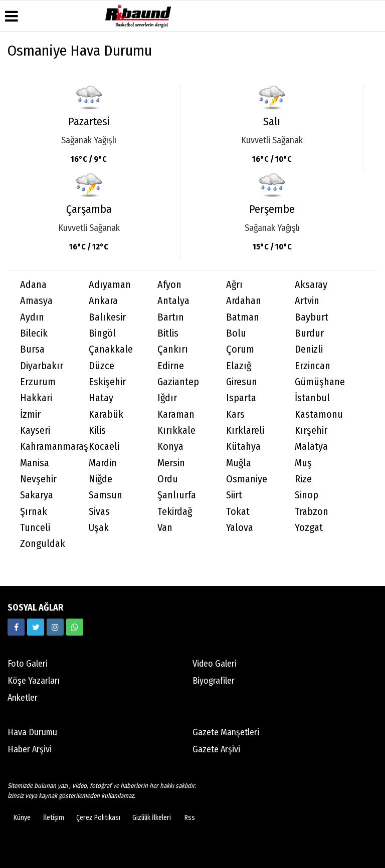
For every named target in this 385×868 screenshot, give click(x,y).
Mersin (171, 463)
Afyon (169, 285)
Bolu (236, 333)
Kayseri (35, 430)
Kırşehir (311, 430)
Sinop (307, 495)
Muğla (239, 463)
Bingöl (102, 333)
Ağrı (234, 285)
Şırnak (34, 512)
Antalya (173, 301)
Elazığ (239, 366)
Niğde (101, 479)
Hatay (101, 398)
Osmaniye (247, 479)
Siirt (234, 495)
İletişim (54, 818)
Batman (243, 317)
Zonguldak (43, 544)
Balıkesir (107, 317)
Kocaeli (104, 447)
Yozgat (309, 528)
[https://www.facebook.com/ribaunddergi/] (16, 627)
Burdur (309, 333)
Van (165, 528)
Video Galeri (215, 664)
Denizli (309, 349)
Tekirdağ (175, 512)
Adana (33, 285)
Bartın (171, 317)
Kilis (97, 430)
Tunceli (35, 528)
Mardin (103, 463)
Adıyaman (110, 285)
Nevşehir (38, 479)
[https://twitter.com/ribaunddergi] (36, 627)
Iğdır (167, 398)
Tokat (238, 512)
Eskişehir (107, 382)
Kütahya (243, 447)
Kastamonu (319, 414)
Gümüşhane (320, 382)
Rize (303, 479)
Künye (22, 818)
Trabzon (312, 512)
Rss (190, 818)
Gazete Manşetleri (226, 732)
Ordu (168, 479)
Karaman (176, 414)
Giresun (242, 382)
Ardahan (244, 301)
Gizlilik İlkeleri (152, 818)
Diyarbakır (42, 366)
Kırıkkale (176, 430)
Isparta (241, 398)
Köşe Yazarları (34, 681)
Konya (170, 447)
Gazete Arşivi (216, 749)
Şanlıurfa (177, 495)
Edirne (171, 366)
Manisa (35, 463)
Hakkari (36, 398)
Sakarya (37, 495)
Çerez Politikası (98, 818)
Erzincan (313, 366)
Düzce (102, 366)
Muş (303, 463)
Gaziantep (178, 382)
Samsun (106, 495)
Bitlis (168, 333)
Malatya (311, 447)
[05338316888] (75, 627)
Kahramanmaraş (48, 447)
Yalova (240, 528)
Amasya (36, 301)
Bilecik (34, 333)
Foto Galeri (28, 664)
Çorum (240, 349)
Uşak (99, 528)
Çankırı (173, 349)
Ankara (103, 301)
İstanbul (312, 398)
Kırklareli (245, 430)
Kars (235, 414)
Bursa (32, 349)
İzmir (30, 414)
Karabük (106, 414)
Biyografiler (214, 681)
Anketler (23, 698)
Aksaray (311, 285)
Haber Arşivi (30, 749)
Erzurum (38, 382)
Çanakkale (111, 349)
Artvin (307, 301)
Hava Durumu (32, 732)
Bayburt (312, 317)
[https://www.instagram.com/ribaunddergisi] (55, 627)
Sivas (99, 512)
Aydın (32, 317)
